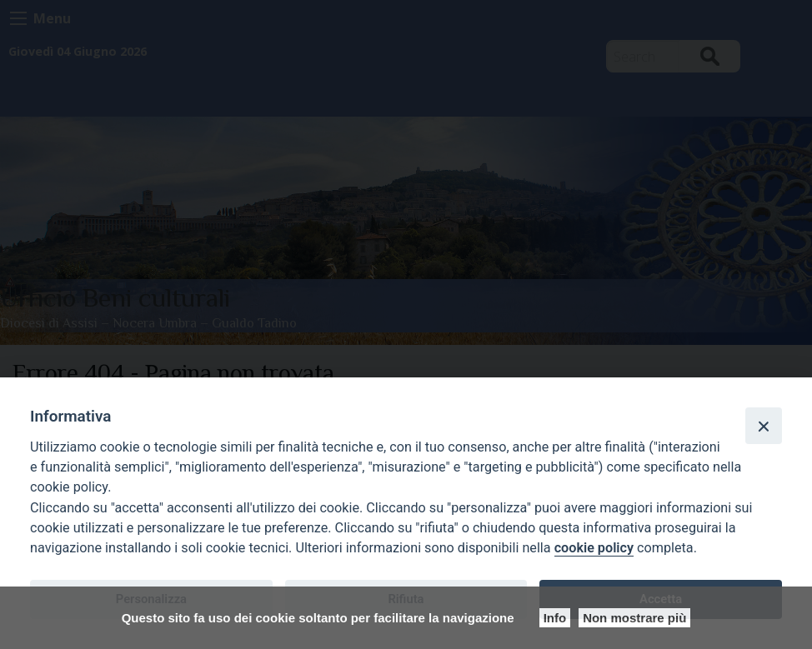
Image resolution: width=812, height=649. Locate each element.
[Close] (764, 426)
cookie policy (594, 548)
